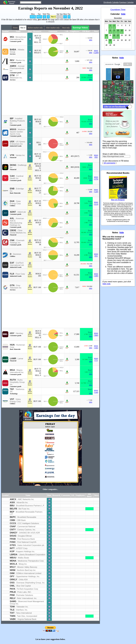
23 (114, 40)
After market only (53, 28)
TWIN (13, 616)
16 (114, 35)
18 (122, 35)
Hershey (20, 333)
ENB (12, 189)
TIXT (12, 613)
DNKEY (14, 533)
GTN (12, 285)
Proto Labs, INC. (24, 592)
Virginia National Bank (27, 619)
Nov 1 (39, 17)
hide (123, 14)
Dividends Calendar (111, 2)
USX (12, 142)
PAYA (13, 589)
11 (122, 30)
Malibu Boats (24, 558)
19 (126, 35)
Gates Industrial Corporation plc (31, 545)
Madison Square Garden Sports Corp (17, 132)
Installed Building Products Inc (17, 121)
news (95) (96, 255)
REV (12, 60)
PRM (12, 595)
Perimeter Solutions (25, 595)
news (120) (96, 191)
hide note (106, 284)
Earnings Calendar (126, 2)
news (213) (96, 203)
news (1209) (96, 52)
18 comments (109, 163)
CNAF (13, 526)
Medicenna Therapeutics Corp (31, 561)
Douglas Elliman (25, 536)
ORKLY (14, 580)
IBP (12, 118)
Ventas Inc (20, 155)
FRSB (13, 539)
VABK (13, 619)
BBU (12, 506)
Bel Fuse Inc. (24, 509)
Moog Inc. (23, 564)
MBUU (13, 558)
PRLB (13, 592)
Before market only (35, 28)
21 (106, 40)
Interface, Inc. (22, 610)
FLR (12, 274)
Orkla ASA (23, 580)
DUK (12, 201)
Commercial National (26, 527)
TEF (12, 389)
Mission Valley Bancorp (27, 567)
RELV (13, 598)
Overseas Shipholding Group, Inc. (31, 583)
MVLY (13, 567)
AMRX (13, 66)
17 (118, 35)
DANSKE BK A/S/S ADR (29, 533)
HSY (12, 333)
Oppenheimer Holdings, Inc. (28, 576)
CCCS (13, 523)
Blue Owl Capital (24, 586)
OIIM (12, 573)
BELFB (13, 509)
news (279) (96, 178)
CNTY (13, 530)
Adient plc (22, 212)
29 (110, 45)
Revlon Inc (21, 60)
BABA (13, 50)
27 (129, 40)
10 (118, 30)
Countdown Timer (118, 10)
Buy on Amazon (118, 200)
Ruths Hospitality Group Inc (17, 382)
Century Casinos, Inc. (27, 530)
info (91, 40)
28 (106, 45)
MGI (12, 37)
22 (110, 40)
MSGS (13, 129)
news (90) (96, 156)
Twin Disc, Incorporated (27, 616)
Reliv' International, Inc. (27, 598)
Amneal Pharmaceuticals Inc (17, 68)
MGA (12, 370)
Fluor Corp (20, 274)
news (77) (96, 359)
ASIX (12, 502)
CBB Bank (21, 520)
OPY (12, 576)
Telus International (24, 613)
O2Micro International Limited (29, 573)
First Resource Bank (26, 539)
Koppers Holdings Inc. (26, 551)
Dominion (17, 254)
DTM (12, 75)
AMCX (13, 499)
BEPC (13, 517)
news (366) (96, 334)
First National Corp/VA (27, 542)
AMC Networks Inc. (26, 499)
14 (106, 35)
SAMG (13, 601)
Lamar (21, 359)
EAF (12, 263)
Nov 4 (53, 17)
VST (12, 399)
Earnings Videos (80, 28)
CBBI (13, 520)
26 (126, 40)
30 (114, 45)
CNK (12, 240)
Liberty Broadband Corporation (32, 555)
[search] (113, 64)
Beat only (66, 28)
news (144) (96, 391)
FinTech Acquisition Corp (27, 589)
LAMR (13, 358)
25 (122, 40)
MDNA (13, 561)
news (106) (96, 347)
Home (15, 28)
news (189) (96, 275)
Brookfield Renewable (27, 517)
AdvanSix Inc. (22, 503)
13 (129, 30)
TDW (12, 607)
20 (129, 35)
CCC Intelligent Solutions (28, 523)
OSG (12, 583)
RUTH (13, 380)
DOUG (13, 536)
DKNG (13, 165)
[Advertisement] (47, 98)
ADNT (13, 212)
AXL (12, 218)
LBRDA (14, 555)
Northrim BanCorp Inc (26, 570)
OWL (12, 586)
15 (110, 35)
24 (118, 40)
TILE (12, 610)
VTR (12, 155)
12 (126, 30)
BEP (12, 512)
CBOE (13, 230)
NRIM (13, 570)
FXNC (13, 542)
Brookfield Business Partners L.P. (30, 506)
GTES (13, 545)
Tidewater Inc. (22, 607)
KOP (12, 551)
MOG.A (14, 564)
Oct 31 (33, 17)
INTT (12, 548)
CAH (12, 176)
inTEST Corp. (22, 548)
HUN (12, 345)
